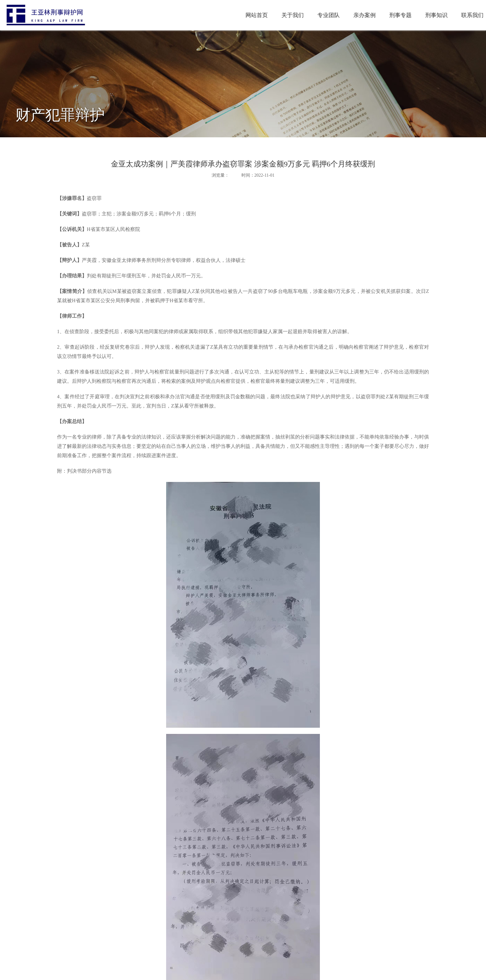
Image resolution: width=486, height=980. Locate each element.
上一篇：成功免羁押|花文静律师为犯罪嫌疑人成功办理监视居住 (118, 935)
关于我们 (206, 15)
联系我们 (386, 15)
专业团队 (242, 15)
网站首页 (170, 15)
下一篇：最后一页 (74, 944)
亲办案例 (278, 15)
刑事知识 (350, 15)
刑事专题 (314, 15)
